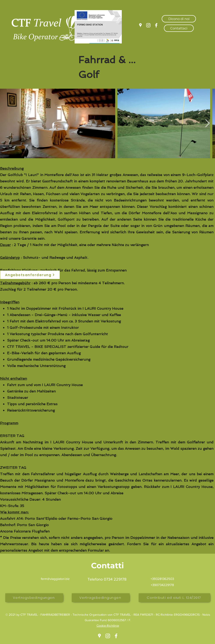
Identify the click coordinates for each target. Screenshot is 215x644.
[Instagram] (148, 25)
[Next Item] (207, 123)
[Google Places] (140, 25)
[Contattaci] (179, 28)
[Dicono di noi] (179, 19)
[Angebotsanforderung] (30, 275)
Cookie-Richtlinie (108, 626)
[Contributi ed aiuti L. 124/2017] (174, 598)
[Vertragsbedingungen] (34, 598)
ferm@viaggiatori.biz (55, 579)
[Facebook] (156, 25)
